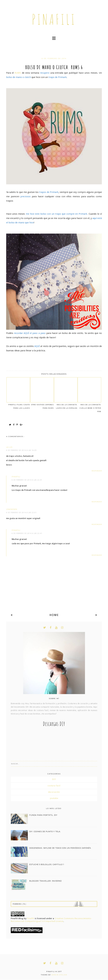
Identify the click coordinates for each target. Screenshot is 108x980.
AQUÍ (26, 333)
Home (54, 615)
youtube (54, 798)
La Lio (9, 447)
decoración (54, 792)
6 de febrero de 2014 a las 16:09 (21, 450)
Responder (97, 471)
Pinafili (31, 918)
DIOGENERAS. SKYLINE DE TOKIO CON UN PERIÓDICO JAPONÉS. (60, 848)
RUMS (18, 73)
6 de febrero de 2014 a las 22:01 (21, 513)
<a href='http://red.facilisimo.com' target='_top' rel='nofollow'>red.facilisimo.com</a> (27, 930)
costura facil (54, 786)
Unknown (12, 509)
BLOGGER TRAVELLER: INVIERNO (46, 881)
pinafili (54, 19)
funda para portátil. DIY (43, 815)
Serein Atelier (59, 975)
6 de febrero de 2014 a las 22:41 (27, 480)
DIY (54, 779)
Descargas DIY (54, 724)
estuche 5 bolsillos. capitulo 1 (47, 864)
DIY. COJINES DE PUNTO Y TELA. (45, 832)
